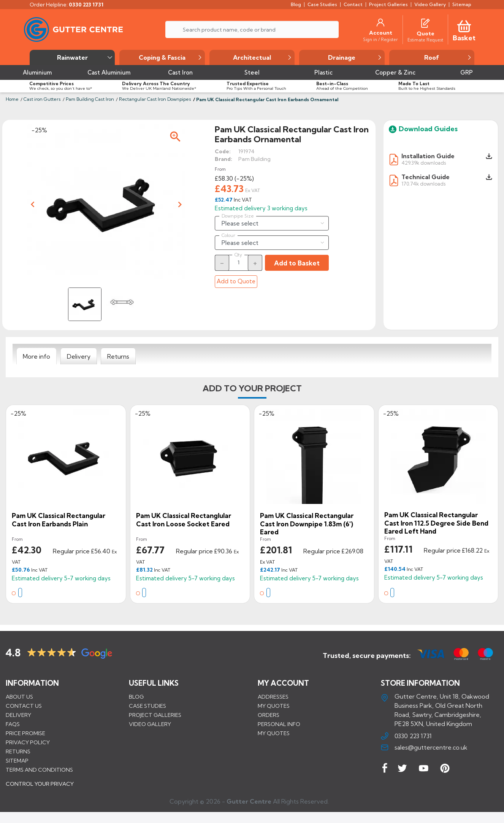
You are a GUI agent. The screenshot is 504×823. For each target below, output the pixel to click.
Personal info (279, 724)
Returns (18, 751)
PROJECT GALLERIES (155, 715)
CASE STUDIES (147, 705)
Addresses (273, 696)
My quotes (274, 705)
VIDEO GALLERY (150, 724)
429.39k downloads (424, 163)
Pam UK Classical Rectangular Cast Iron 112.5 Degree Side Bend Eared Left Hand (436, 523)
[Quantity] (239, 262)
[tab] (36, 356)
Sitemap (17, 760)
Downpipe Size (238, 216)
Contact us (24, 705)
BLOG (136, 696)
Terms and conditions (39, 769)
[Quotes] (425, 22)
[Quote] (426, 33)
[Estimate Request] (425, 40)
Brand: (223, 159)
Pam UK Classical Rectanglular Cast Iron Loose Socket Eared (184, 520)
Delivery (18, 715)
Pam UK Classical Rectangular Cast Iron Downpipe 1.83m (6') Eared (307, 524)
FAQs (13, 724)
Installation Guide (428, 156)
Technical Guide (426, 177)
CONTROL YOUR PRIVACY (40, 789)
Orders (269, 715)
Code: (223, 151)
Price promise (25, 733)
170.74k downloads (423, 184)
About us (19, 696)
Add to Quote (236, 281)
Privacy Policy (28, 742)
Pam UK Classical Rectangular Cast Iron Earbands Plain (59, 520)
